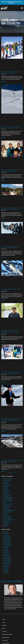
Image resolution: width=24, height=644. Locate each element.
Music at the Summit (7, 634)
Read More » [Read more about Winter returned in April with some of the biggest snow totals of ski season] (3, 138)
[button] (22, 8)
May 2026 (6, 532)
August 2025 (7, 546)
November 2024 (7, 560)
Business (6, 482)
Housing (6, 493)
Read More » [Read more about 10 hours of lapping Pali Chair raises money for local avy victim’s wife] (3, 257)
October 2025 (7, 543)
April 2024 (6, 571)
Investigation (7, 496)
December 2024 (7, 559)
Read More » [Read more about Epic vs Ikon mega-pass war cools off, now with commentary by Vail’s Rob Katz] (3, 382)
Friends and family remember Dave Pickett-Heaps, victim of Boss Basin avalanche (10, 332)
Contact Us (5, 640)
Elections (6, 488)
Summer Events (7, 518)
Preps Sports (7, 507)
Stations (4, 625)
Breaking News (7, 480)
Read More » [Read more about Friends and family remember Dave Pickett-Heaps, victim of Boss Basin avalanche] (3, 342)
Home (4, 619)
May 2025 (6, 551)
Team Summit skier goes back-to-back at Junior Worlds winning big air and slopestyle (12, 420)
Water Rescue (7, 523)
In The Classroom (8, 495)
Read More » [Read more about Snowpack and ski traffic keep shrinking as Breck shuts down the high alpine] (3, 219)
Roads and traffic (8, 512)
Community (6, 484)
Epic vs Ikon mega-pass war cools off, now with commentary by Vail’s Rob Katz (12, 373)
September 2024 (8, 563)
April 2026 (6, 534)
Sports (5, 515)
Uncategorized (7, 521)
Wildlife (6, 526)
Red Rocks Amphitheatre (9, 510)
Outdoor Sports (7, 506)
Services (4, 631)
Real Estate (6, 509)
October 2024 (7, 562)
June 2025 (6, 549)
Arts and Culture (8, 479)
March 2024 (7, 573)
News (4, 628)
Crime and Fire (7, 485)
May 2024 (6, 570)
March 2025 (7, 554)
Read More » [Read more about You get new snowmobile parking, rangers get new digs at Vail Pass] (3, 471)
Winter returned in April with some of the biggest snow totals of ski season (11, 127)
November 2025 (7, 541)
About (4, 622)
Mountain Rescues (8, 501)
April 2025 (6, 552)
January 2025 (7, 557)
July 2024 (6, 567)
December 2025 (7, 540)
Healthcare (6, 491)
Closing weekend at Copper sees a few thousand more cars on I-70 (11, 72)
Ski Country (6, 513)
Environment (7, 490)
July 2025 (6, 548)
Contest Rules (6, 637)
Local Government (8, 498)
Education (6, 487)
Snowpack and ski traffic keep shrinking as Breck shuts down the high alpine (12, 209)
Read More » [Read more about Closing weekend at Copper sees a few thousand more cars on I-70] (3, 81)
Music (5, 502)
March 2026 (7, 535)
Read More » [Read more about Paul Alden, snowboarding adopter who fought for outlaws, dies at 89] (3, 181)
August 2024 (7, 565)
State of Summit (8, 517)
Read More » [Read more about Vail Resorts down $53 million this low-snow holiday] (3, 300)
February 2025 (7, 556)
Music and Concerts (8, 504)
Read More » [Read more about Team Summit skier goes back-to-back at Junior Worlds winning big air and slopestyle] (3, 431)
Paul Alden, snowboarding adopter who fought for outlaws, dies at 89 (11, 171)
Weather (6, 524)
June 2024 (6, 568)
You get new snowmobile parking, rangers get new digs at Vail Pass (12, 461)
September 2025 (8, 545)
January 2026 (7, 538)
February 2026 (7, 537)
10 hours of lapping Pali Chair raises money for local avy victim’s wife (10, 247)
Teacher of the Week (8, 520)
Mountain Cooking (8, 499)
